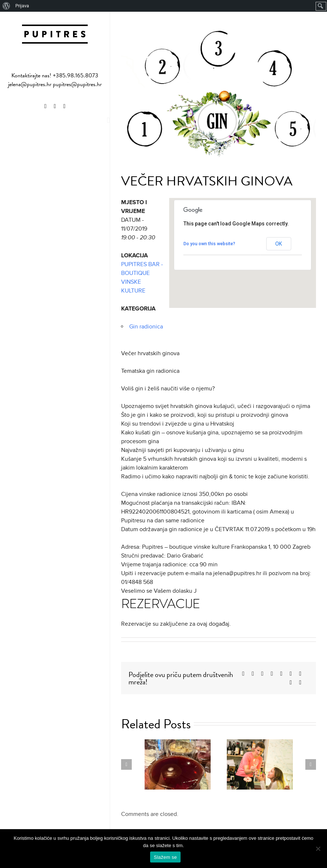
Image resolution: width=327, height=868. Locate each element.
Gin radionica (146, 327)
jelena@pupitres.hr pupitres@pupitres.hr (55, 84)
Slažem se (165, 857)
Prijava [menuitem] (22, 6)
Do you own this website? (209, 244)
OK (279, 244)
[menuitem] (6, 6)
